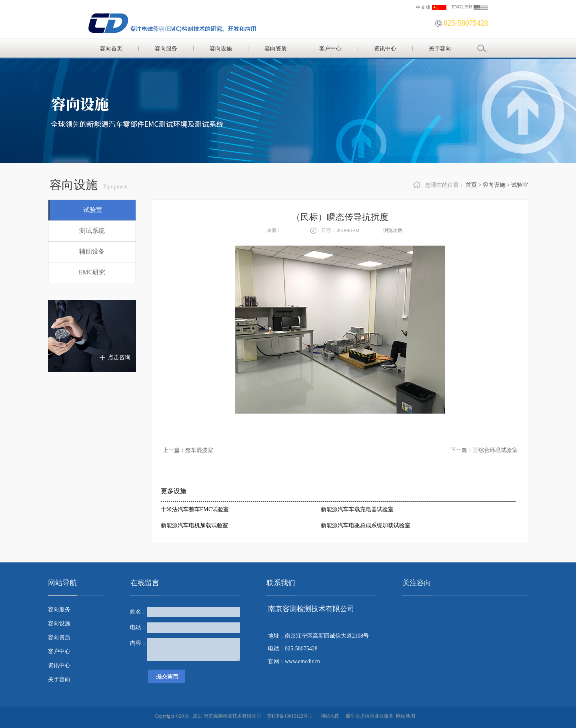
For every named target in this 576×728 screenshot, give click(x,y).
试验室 (520, 185)
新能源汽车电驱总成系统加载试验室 (366, 525)
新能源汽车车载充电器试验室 (357, 509)
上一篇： (188, 450)
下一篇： (484, 450)
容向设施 (494, 185)
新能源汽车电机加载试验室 (194, 525)
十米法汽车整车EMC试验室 (195, 509)
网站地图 (329, 716)
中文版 (423, 7)
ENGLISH (462, 7)
